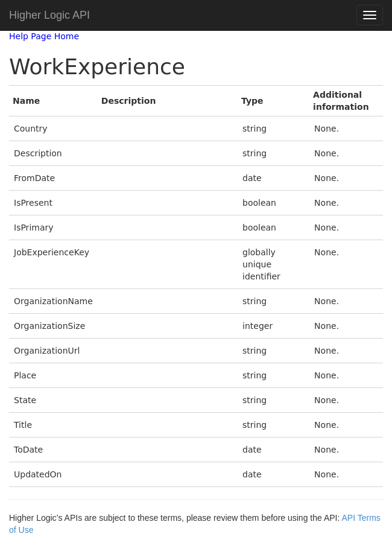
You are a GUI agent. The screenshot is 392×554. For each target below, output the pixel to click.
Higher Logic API (49, 15)
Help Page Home (44, 36)
